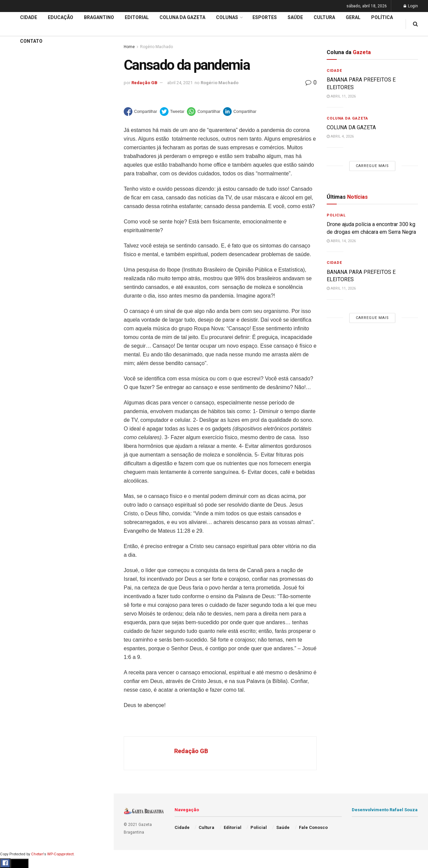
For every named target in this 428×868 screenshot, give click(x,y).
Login (411, 6)
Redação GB (144, 83)
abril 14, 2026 (341, 241)
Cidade (15, 210)
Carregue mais (57, 157)
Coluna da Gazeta (26, 248)
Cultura (15, 286)
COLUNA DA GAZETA (351, 127)
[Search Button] (100, 400)
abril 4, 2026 (340, 136)
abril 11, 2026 (341, 96)
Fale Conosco (22, 350)
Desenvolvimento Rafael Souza (385, 810)
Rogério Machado (220, 83)
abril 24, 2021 (180, 83)
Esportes (17, 274)
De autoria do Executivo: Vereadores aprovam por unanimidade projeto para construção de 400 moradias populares (53, 83)
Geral (13, 337)
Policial (15, 299)
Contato (31, 41)
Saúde (14, 325)
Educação (18, 222)
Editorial (16, 235)
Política (15, 312)
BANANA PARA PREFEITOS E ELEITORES (54, 66)
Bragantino (19, 261)
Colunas (227, 17)
